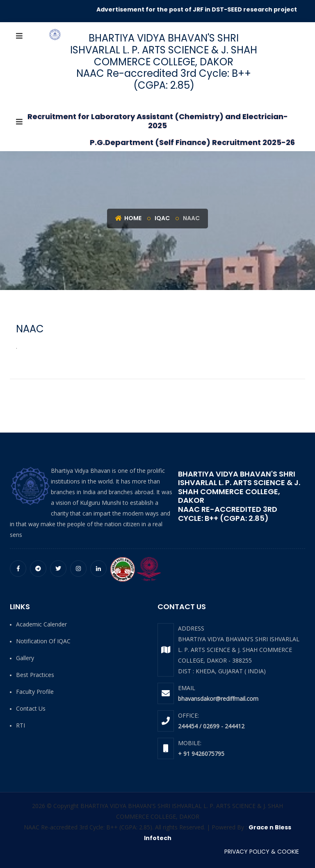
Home (128, 218)
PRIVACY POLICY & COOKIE (262, 852)
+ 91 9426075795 (201, 754)
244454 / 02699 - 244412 (211, 726)
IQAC (162, 218)
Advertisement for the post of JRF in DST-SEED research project (201, 9)
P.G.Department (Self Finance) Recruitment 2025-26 (192, 142)
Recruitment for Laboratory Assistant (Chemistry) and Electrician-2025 (158, 121)
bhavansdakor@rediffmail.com (218, 699)
